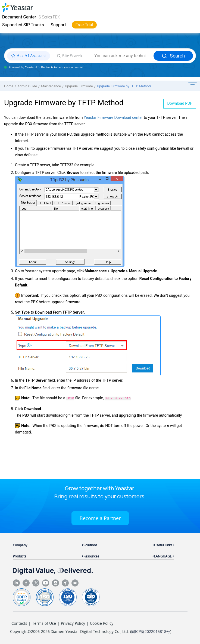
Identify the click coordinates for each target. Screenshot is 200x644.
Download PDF (180, 103)
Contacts (19, 623)
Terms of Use (44, 623)
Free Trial (84, 25)
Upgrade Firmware (79, 86)
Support (58, 25)
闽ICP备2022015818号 (151, 631)
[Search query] (122, 56)
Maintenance (51, 86)
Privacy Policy (73, 623)
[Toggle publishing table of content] (193, 86)
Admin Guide (27, 86)
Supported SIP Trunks (23, 25)
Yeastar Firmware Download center (113, 117)
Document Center (19, 17)
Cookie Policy (102, 623)
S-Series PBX (49, 17)
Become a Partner (100, 518)
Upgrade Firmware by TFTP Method (124, 86)
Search (173, 56)
